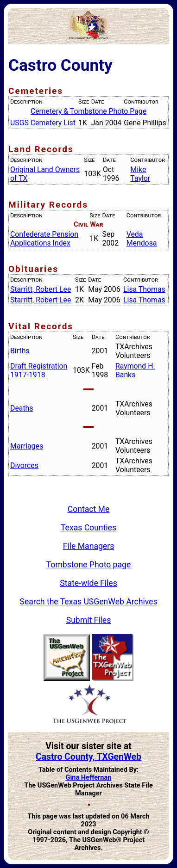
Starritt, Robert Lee (41, 289)
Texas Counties (88, 528)
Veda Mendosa (142, 239)
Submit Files (89, 620)
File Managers (88, 546)
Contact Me (89, 509)
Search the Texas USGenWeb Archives (89, 602)
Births (20, 351)
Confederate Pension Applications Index (44, 239)
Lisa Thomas (144, 289)
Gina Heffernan (89, 778)
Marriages (27, 446)
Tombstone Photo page (89, 565)
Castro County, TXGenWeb (88, 757)
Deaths (22, 408)
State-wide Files (88, 583)
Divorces (24, 465)
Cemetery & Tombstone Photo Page (88, 111)
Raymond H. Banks (135, 370)
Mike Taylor (140, 174)
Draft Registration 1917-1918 (39, 370)
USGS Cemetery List (43, 123)
